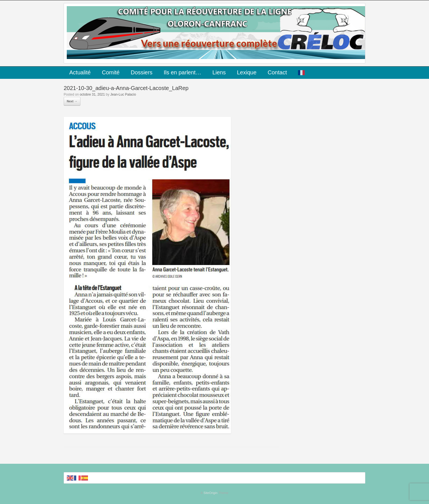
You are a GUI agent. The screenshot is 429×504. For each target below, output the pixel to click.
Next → (72, 101)
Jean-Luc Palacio (123, 94)
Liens (219, 72)
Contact (277, 72)
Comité (111, 72)
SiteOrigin (210, 493)
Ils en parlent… (183, 72)
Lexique (247, 72)
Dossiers (142, 72)
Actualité (80, 72)
